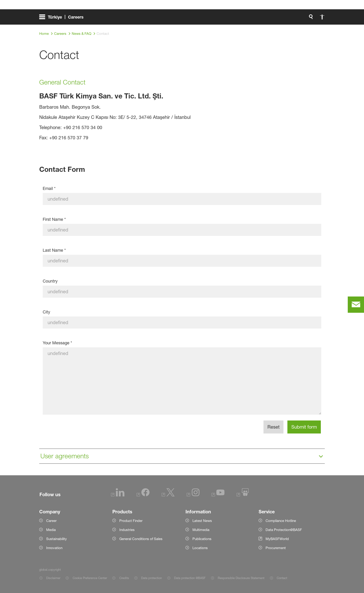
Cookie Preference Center (90, 578)
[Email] (182, 199)
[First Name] (182, 230)
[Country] (182, 292)
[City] (182, 323)
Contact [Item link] (282, 578)
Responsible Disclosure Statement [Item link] (241, 578)
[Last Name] (182, 261)
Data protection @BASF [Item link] (190, 578)
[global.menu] (63, 19)
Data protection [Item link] (151, 578)
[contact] (356, 305)
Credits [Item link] (124, 578)
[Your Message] (182, 381)
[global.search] (262, 19)
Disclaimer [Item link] (53, 578)
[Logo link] (306, 19)
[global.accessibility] (273, 19)
